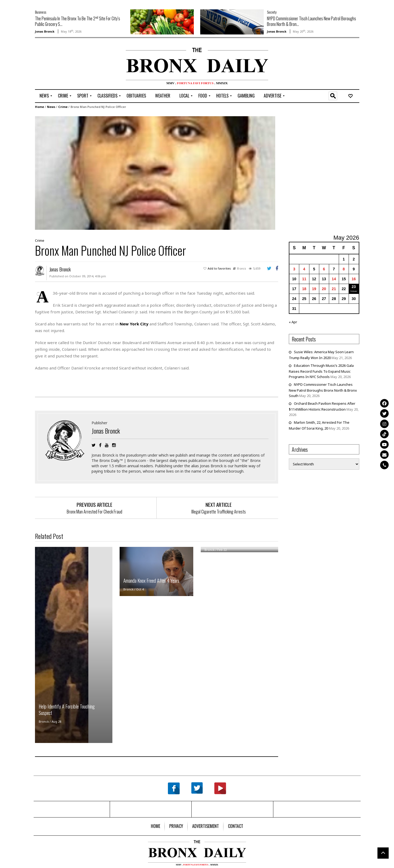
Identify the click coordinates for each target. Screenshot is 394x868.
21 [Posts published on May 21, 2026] (334, 289)
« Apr (293, 322)
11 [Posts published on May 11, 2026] (304, 279)
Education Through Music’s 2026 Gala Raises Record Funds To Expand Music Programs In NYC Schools (321, 371)
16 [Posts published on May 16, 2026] (354, 279)
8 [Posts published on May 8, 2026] (344, 269)
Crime (63, 106)
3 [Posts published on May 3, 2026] (294, 269)
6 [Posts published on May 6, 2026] (324, 269)
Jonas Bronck (45, 31)
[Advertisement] (66, 64)
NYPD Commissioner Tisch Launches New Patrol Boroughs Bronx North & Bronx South (323, 390)
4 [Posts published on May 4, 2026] (304, 269)
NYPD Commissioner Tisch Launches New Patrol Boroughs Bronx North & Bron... (312, 21)
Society (272, 12)
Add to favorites (219, 268)
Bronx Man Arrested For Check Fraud (94, 511)
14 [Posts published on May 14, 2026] (334, 279)
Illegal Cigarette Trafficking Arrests (219, 511)
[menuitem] (44, 96)
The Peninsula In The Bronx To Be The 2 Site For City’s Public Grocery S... (78, 21)
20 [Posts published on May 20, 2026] (324, 289)
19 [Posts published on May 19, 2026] (314, 289)
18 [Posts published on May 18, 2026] (304, 289)
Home (40, 106)
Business (41, 12)
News (51, 106)
